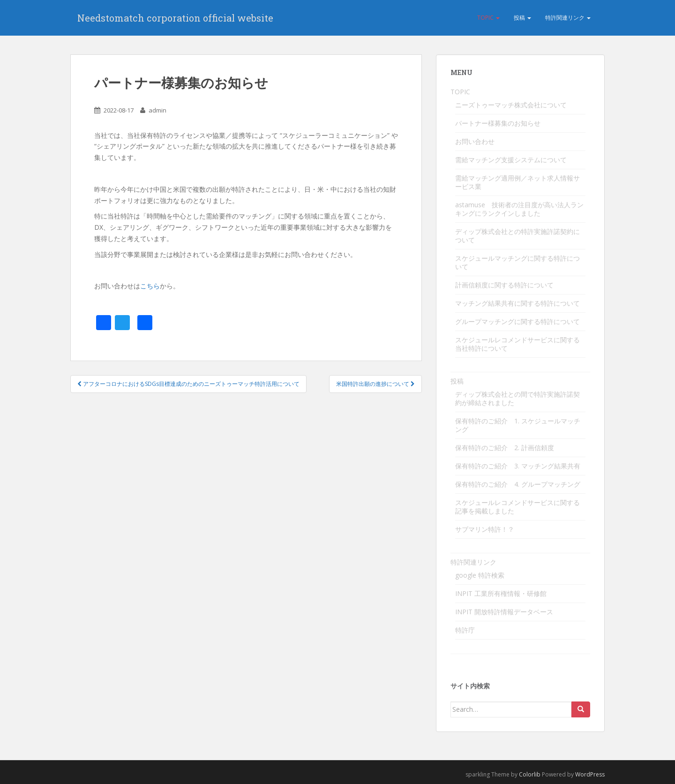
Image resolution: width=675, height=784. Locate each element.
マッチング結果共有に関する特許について (517, 303)
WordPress (590, 774)
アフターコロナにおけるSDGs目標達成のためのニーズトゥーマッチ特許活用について (188, 384)
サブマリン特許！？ (485, 529)
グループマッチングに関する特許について (517, 321)
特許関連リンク (568, 18)
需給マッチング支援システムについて (511, 160)
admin (157, 110)
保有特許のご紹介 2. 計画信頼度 (505, 448)
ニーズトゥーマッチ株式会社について (511, 105)
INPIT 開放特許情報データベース (504, 612)
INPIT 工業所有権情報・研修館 (501, 593)
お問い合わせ (475, 141)
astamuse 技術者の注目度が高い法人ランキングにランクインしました (519, 209)
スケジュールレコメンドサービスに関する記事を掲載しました (517, 507)
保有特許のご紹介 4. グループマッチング (518, 484)
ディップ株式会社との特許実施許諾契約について (517, 236)
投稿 (522, 18)
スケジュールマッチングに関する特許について (517, 262)
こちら (150, 286)
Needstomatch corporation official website (175, 18)
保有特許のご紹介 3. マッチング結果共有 (518, 466)
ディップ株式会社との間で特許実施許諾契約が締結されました (517, 398)
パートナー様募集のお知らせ (498, 123)
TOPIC (488, 18)
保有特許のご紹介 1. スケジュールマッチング (518, 425)
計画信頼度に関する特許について (504, 285)
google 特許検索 (480, 575)
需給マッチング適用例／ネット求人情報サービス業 (517, 182)
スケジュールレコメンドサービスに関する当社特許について (517, 344)
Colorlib (530, 774)
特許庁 (465, 630)
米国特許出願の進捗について (375, 384)
